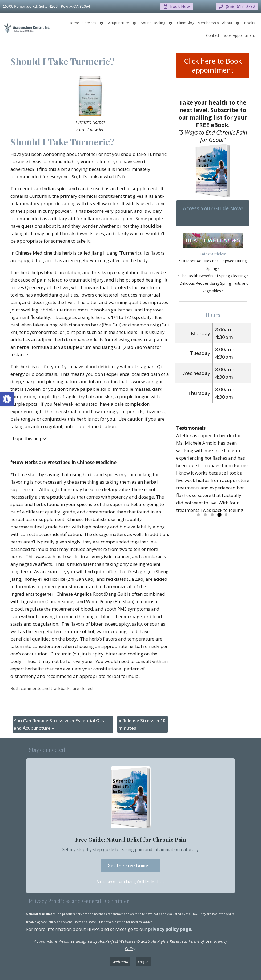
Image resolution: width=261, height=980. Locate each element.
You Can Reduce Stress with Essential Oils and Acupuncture (59, 724)
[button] (7, 399)
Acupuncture (119, 23)
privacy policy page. (171, 929)
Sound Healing (153, 23)
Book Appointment (239, 35)
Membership (208, 23)
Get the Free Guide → (131, 865)
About (227, 23)
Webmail (120, 961)
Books (250, 23)
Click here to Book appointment (213, 65)
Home (74, 23)
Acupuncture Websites (54, 941)
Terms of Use (200, 941)
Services (89, 23)
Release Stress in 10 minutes (142, 724)
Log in (143, 961)
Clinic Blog (186, 23)
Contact (213, 35)
